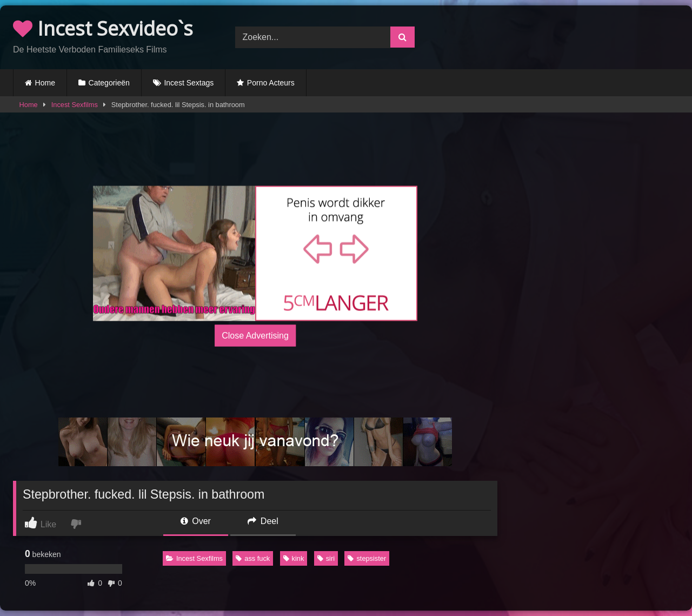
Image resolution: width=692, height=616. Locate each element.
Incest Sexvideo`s (103, 28)
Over (196, 521)
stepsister (367, 558)
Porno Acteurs (271, 83)
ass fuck (253, 558)
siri (326, 558)
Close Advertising (255, 336)
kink (294, 558)
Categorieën (109, 83)
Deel (263, 521)
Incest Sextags (189, 83)
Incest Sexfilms (75, 105)
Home (45, 83)
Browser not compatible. (568, 36)
